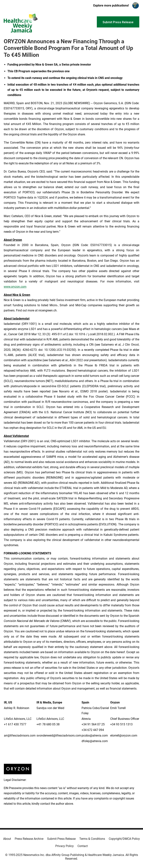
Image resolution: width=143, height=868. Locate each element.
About (7, 839)
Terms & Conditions (92, 839)
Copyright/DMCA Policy (124, 839)
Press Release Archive (29, 839)
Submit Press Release (61, 839)
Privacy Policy (65, 846)
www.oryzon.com (15, 287)
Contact (83, 846)
